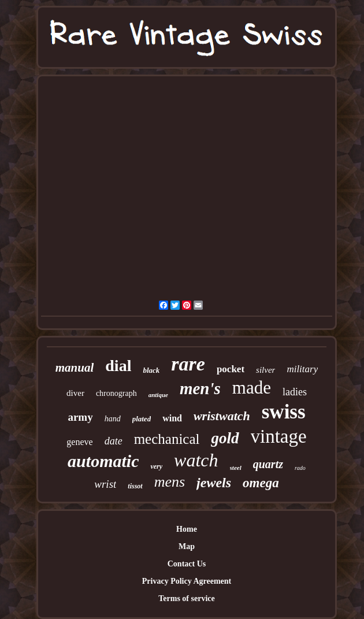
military (302, 369)
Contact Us (187, 564)
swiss (284, 412)
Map (187, 546)
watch (196, 460)
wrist (105, 484)
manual (75, 368)
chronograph (116, 393)
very (156, 466)
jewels (214, 483)
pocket (231, 369)
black (151, 370)
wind (172, 418)
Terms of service (186, 598)
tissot (135, 486)
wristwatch (222, 416)
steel (236, 468)
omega (261, 483)
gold (225, 438)
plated (142, 419)
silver (265, 370)
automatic (103, 461)
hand (113, 419)
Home (187, 529)
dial (118, 366)
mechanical (167, 439)
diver (75, 393)
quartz (268, 464)
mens (170, 482)
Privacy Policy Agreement (187, 581)
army (80, 417)
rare (188, 364)
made (252, 388)
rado (300, 468)
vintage (279, 436)
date (114, 441)
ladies (295, 392)
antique (158, 395)
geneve (79, 442)
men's (200, 388)
